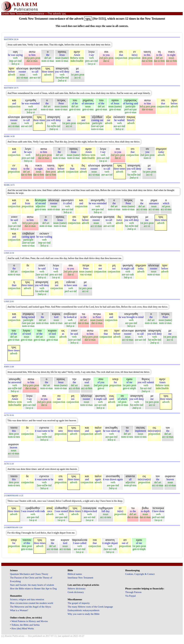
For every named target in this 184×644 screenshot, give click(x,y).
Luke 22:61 (9, 302)
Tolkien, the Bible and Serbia (25, 625)
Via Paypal (131, 596)
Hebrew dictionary (77, 589)
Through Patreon (133, 592)
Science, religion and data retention (27, 599)
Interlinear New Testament (80, 578)
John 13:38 (9, 367)
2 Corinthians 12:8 (13, 528)
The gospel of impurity (79, 603)
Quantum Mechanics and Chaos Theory (29, 574)
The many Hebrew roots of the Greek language (90, 607)
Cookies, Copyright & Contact (140, 574)
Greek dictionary (76, 592)
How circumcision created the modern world (32, 603)
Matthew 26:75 (11, 88)
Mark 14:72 (9, 185)
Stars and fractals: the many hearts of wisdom (32, 585)
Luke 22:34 (9, 253)
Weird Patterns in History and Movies (30, 621)
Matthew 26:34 (11, 39)
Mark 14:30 (9, 136)
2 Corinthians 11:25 (14, 496)
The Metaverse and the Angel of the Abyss (31, 607)
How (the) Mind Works (23, 628)
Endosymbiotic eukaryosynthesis (84, 610)
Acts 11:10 (9, 464)
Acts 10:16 (9, 415)
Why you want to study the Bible (84, 614)
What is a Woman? (19, 610)
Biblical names (75, 574)
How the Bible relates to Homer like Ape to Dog (33, 589)
